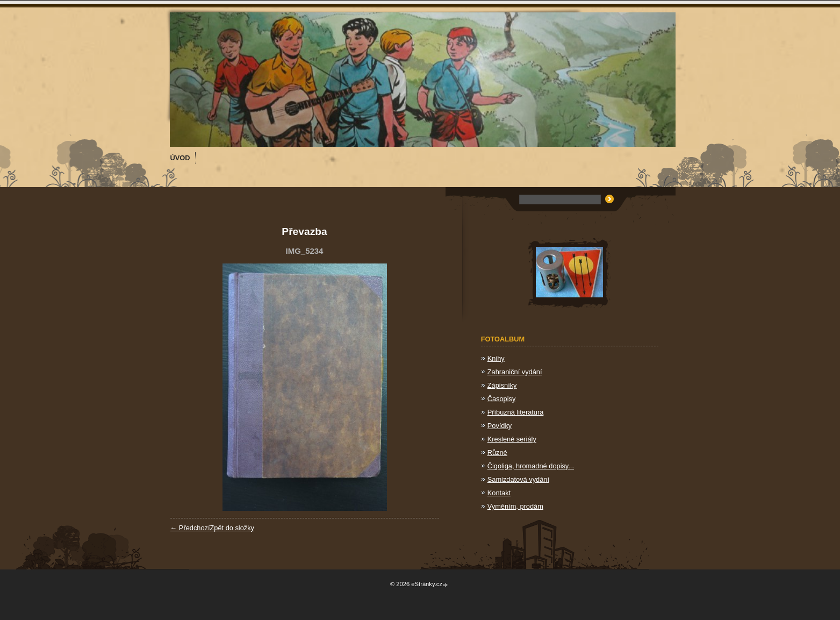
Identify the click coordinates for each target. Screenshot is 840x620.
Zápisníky (502, 385)
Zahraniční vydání (515, 372)
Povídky (500, 426)
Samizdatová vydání (518, 479)
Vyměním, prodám (515, 506)
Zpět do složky (232, 528)
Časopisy (502, 399)
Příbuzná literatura (516, 412)
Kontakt (499, 493)
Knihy (496, 358)
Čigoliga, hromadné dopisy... (531, 466)
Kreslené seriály (512, 439)
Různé (497, 452)
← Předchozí (190, 528)
